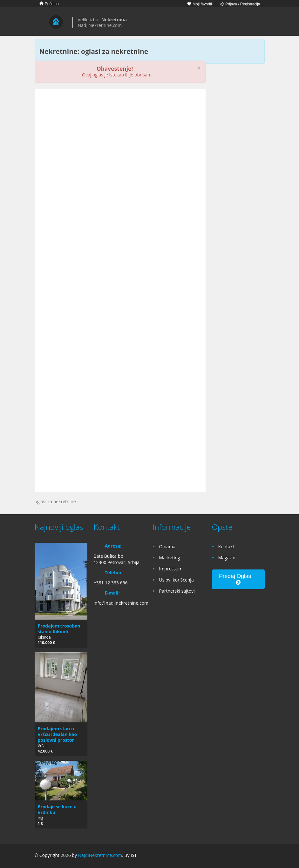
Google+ (245, 856)
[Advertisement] (120, 143)
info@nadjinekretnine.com (121, 603)
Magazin (227, 558)
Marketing (170, 558)
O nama (167, 546)
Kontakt (226, 546)
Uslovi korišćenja (177, 580)
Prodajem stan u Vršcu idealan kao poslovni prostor (58, 734)
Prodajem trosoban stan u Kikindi (59, 629)
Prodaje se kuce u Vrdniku (57, 809)
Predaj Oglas (238, 579)
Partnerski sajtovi (177, 591)
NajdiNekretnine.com (100, 855)
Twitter (261, 856)
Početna (49, 4)
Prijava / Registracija (240, 4)
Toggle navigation (40, 22)
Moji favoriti (200, 4)
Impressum (171, 569)
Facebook (231, 856)
